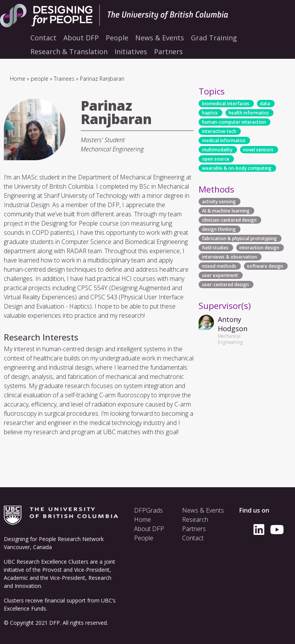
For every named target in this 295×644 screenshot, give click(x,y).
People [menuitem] (117, 38)
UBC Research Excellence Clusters (46, 562)
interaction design (259, 248)
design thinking (219, 229)
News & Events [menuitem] (160, 38)
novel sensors (258, 150)
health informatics (249, 113)
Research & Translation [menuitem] (69, 51)
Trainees (64, 79)
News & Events (203, 510)
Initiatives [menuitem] (131, 51)
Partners (194, 529)
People (144, 538)
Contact (193, 538)
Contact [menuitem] (43, 38)
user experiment (220, 275)
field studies (215, 248)
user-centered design (225, 285)
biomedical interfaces (226, 104)
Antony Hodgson (233, 324)
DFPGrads (148, 510)
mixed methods (219, 266)
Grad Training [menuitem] (214, 38)
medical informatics (224, 140)
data (265, 104)
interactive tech (219, 131)
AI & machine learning (226, 211)
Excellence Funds (25, 608)
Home (18, 79)
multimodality (217, 150)
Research (195, 520)
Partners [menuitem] (168, 51)
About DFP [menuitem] (81, 38)
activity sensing (219, 202)
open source (216, 159)
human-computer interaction (234, 122)
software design (265, 266)
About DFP (149, 529)
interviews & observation (230, 257)
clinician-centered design (229, 220)
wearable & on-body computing (237, 168)
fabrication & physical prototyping (239, 238)
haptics (210, 113)
